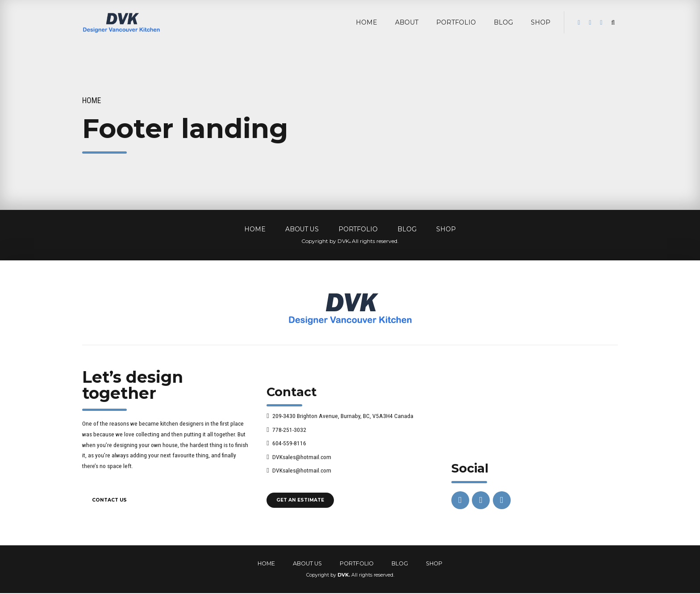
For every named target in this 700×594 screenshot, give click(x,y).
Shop (541, 22)
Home (92, 100)
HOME (367, 22)
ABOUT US (302, 229)
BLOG (503, 22)
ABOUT (407, 22)
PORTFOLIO (456, 22)
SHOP (446, 229)
